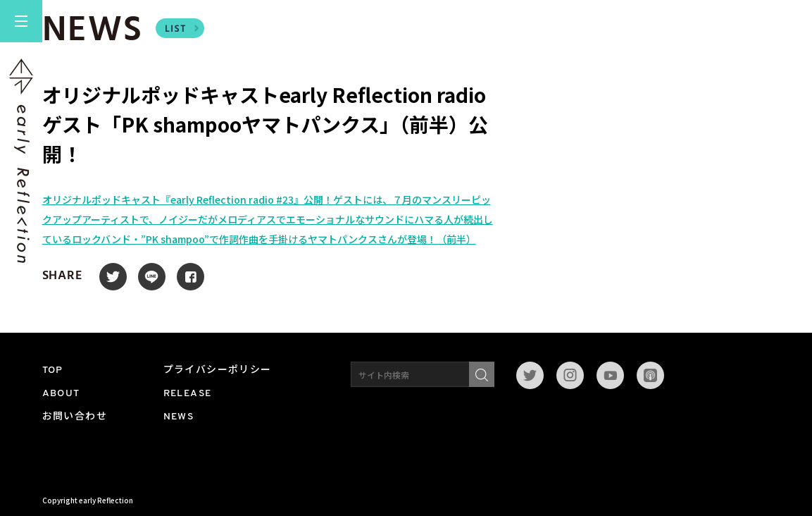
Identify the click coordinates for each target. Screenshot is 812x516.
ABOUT (61, 394)
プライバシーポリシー (218, 370)
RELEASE (188, 394)
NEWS (179, 417)
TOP (53, 370)
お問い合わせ (75, 417)
